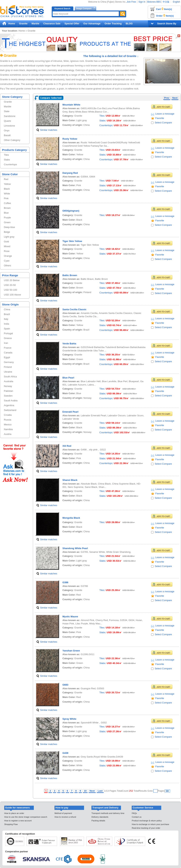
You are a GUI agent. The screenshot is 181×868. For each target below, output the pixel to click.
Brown (7, 208)
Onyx (7, 130)
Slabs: (103, 121)
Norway (8, 386)
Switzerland (10, 410)
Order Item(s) (165, 15)
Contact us (137, 817)
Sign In (142, 2)
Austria (8, 434)
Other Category (12, 140)
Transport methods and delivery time (108, 813)
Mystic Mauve (70, 617)
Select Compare (163, 123)
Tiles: (102, 116)
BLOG (129, 24)
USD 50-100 (11, 290)
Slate (7, 111)
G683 (65, 685)
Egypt (7, 357)
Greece (8, 338)
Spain (7, 329)
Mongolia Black (71, 518)
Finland (8, 367)
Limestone (9, 126)
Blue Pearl (68, 378)
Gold (6, 242)
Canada (8, 353)
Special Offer (72, 24)
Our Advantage (92, 24)
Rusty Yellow (70, 139)
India (6, 324)
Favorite (160, 118)
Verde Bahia (69, 344)
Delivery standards (100, 817)
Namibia (8, 429)
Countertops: (106, 125)
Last (100, 791)
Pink (6, 198)
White (7, 194)
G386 (65, 582)
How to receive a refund (65, 817)
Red (6, 179)
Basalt (7, 135)
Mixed (7, 246)
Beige (7, 232)
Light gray (9, 237)
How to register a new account (18, 821)
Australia (9, 381)
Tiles (6, 155)
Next (175, 98)
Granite (23, 24)
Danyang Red (70, 173)
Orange (8, 256)
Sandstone (10, 116)
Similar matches (49, 130)
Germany (9, 362)
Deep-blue (9, 227)
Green (7, 222)
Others (7, 266)
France (8, 348)
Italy (6, 319)
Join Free (131, 2)
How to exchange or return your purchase (150, 824)
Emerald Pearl (70, 412)
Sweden (8, 396)
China (7, 309)
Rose (7, 251)
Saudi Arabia (11, 401)
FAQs (134, 813)
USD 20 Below (12, 280)
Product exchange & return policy (147, 821)
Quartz (7, 121)
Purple (7, 218)
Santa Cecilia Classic (74, 309)
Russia (8, 420)
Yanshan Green (71, 651)
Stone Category (12, 97)
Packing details (98, 821)
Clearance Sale (52, 24)
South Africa (10, 377)
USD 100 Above (12, 295)
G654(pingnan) (71, 211)
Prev (167, 98)
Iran (6, 343)
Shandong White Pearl (75, 548)
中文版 (166, 2)
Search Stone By (167, 24)
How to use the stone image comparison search (26, 817)
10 (85, 791)
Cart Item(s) (164, 9)
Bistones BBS (154, 2)
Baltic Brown (70, 275)
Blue (6, 213)
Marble (35, 24)
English (176, 2)
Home (12, 24)
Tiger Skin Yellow (72, 241)
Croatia (8, 415)
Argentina (9, 405)
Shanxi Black (70, 480)
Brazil (7, 314)
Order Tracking (113, 24)
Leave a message (165, 114)
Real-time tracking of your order (146, 828)
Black (7, 189)
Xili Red (67, 446)
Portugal (8, 333)
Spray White (69, 719)
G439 (65, 753)
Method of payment (63, 813)
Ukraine (8, 372)
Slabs (7, 160)
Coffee (7, 203)
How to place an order (14, 813)
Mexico (8, 425)
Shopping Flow (11, 824)
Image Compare (84, 8)
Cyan (7, 261)
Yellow (7, 184)
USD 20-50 (10, 285)
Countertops (10, 164)
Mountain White (71, 105)
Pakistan (8, 391)
